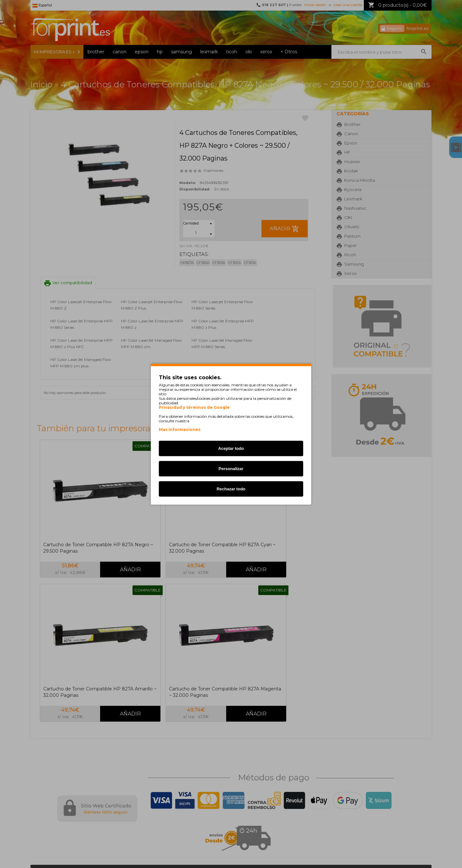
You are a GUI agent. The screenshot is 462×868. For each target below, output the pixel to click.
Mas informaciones (180, 429)
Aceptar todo (231, 448)
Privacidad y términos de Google (194, 407)
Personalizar (231, 468)
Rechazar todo (231, 489)
